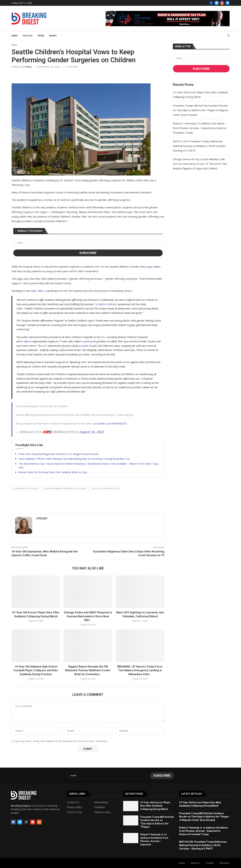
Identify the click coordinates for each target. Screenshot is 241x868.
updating (87, 341)
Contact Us (73, 802)
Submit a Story (102, 812)
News (15, 36)
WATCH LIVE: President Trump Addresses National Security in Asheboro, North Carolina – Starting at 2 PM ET (200, 146)
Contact (210, 863)
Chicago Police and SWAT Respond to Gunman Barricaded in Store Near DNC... (88, 616)
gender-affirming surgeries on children (65, 488)
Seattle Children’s (107, 304)
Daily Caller (37, 291)
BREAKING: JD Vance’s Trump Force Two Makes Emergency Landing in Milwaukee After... (140, 670)
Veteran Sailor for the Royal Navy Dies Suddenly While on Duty (53, 472)
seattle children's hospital (106, 488)
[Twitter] (217, 3)
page (149, 267)
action (126, 362)
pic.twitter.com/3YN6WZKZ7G (110, 423)
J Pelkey (27, 67)
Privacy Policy (74, 807)
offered (28, 341)
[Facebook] (211, 3)
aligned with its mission (26, 488)
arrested (83, 346)
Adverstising (101, 802)
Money (53, 36)
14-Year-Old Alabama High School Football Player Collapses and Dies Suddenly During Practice (36, 670)
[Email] (228, 3)
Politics (28, 36)
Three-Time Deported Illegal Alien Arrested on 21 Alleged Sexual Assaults (59, 454)
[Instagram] (222, 3)
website (66, 200)
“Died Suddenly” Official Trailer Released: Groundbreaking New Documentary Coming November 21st (74, 459)
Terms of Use (75, 812)
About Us (195, 863)
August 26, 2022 (92, 432)
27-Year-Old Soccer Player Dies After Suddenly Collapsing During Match (155, 805)
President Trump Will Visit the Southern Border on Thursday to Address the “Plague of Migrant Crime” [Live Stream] (201, 110)
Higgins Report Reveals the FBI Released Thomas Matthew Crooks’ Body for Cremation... (88, 670)
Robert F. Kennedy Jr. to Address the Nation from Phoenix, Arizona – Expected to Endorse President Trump (200, 128)
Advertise (224, 863)
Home (182, 863)
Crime (41, 36)
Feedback (99, 807)
